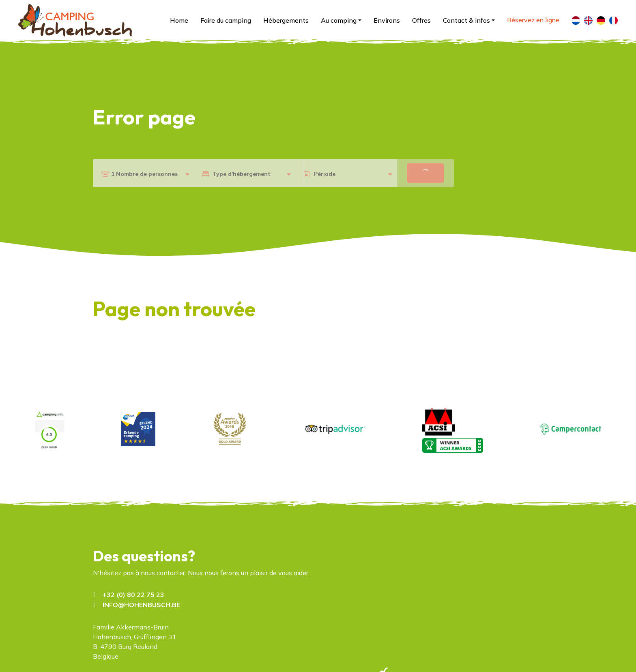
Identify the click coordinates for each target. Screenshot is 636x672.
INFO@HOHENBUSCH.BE (141, 605)
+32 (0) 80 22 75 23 (133, 595)
